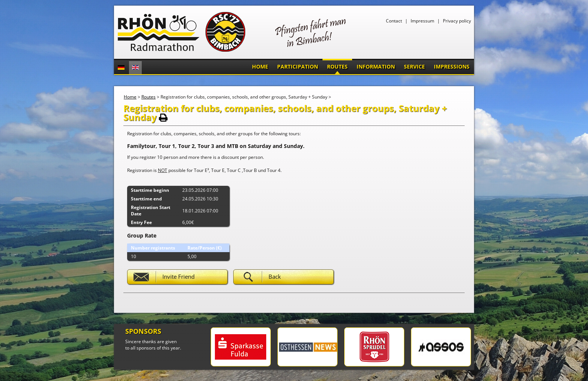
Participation (298, 66)
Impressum (422, 21)
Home (260, 66)
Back (275, 276)
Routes (337, 66)
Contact (394, 21)
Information (376, 66)
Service (414, 66)
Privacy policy (457, 21)
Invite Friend (178, 276)
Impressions (452, 66)
